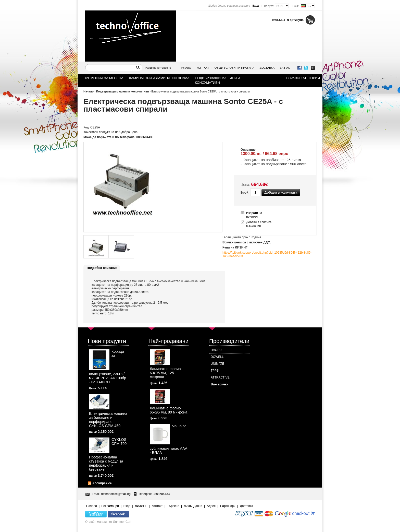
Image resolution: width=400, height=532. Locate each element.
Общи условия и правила (234, 68)
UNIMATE (217, 364)
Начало (185, 68)
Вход (255, 6)
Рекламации (110, 506)
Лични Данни (193, 506)
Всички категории (303, 78)
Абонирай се (102, 483)
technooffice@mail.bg (116, 494)
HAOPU (216, 350)
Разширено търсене (158, 68)
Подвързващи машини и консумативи (123, 91)
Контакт (203, 68)
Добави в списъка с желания (259, 224)
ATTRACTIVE (220, 377)
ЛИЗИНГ (141, 506)
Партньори (228, 506)
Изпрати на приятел (254, 215)
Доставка (267, 68)
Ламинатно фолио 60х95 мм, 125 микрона (165, 373)
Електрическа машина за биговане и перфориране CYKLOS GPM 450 (108, 420)
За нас (285, 68)
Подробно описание (102, 268)
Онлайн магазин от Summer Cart (108, 522)
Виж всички (220, 384)
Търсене (173, 506)
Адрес (211, 506)
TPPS (215, 371)
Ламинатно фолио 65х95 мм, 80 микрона (168, 410)
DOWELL (217, 357)
